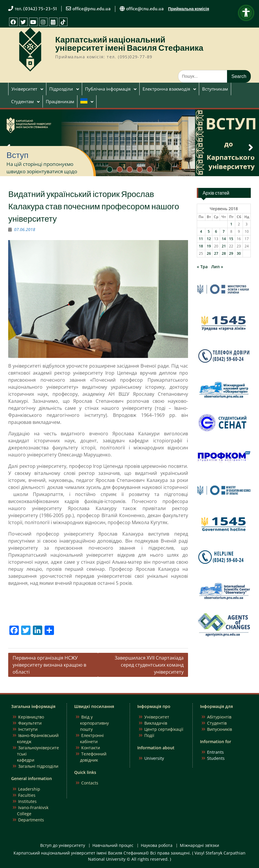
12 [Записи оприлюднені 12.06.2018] (209, 239)
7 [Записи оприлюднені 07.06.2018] (224, 231)
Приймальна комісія (189, 9)
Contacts (90, 783)
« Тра (202, 267)
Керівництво (31, 717)
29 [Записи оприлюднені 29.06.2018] (231, 253)
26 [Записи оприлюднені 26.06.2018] (209, 253)
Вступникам (215, 89)
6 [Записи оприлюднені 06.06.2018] (216, 231)
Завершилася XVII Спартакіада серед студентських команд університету (149, 665)
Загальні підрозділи (38, 766)
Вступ (17, 155)
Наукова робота (157, 846)
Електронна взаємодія (166, 89)
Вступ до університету (63, 846)
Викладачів (156, 723)
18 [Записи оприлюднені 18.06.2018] (201, 246)
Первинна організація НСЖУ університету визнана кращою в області (49, 665)
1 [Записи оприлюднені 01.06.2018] (231, 224)
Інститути (28, 729)
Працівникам (60, 101)
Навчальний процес (113, 846)
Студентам (22, 101)
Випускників (220, 729)
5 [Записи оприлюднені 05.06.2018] (209, 231)
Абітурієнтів (219, 717)
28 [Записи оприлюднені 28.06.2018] (224, 253)
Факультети (30, 723)
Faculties (27, 795)
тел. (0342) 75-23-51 (36, 9)
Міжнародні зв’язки (199, 846)
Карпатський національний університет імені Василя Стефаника (129, 44)
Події (149, 735)
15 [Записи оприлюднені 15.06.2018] (231, 239)
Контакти (91, 748)
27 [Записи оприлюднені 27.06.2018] (216, 253)
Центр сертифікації (164, 729)
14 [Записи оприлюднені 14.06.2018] (224, 239)
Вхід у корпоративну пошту (94, 723)
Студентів (217, 723)
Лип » (217, 267)
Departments (31, 820)
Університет (24, 89)
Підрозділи (61, 89)
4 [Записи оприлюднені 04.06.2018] (201, 231)
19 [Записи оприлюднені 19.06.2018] (209, 246)
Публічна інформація (108, 89)
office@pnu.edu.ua (92, 9)
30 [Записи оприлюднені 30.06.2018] (239, 253)
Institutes (27, 801)
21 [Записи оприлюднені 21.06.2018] (224, 246)
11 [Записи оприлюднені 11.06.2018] (201, 239)
